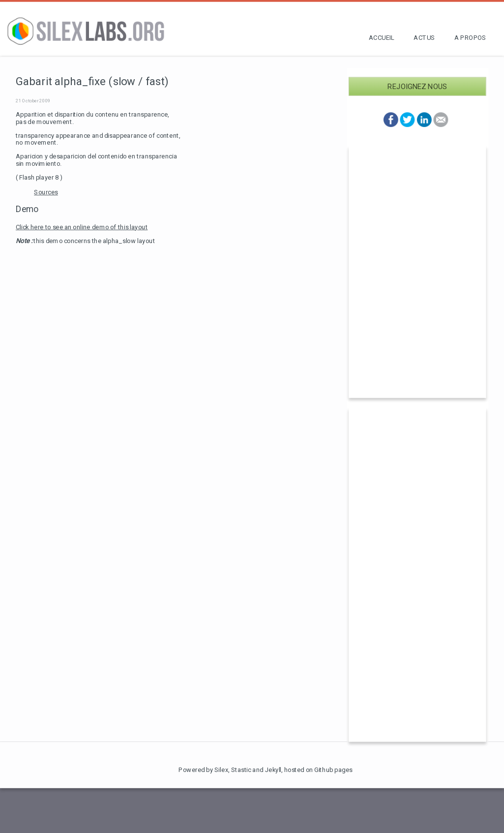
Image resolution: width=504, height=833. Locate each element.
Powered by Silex (203, 770)
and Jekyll (267, 770)
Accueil (381, 38)
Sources (46, 192)
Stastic (241, 770)
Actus (424, 38)
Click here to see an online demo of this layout (82, 227)
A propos (470, 38)
